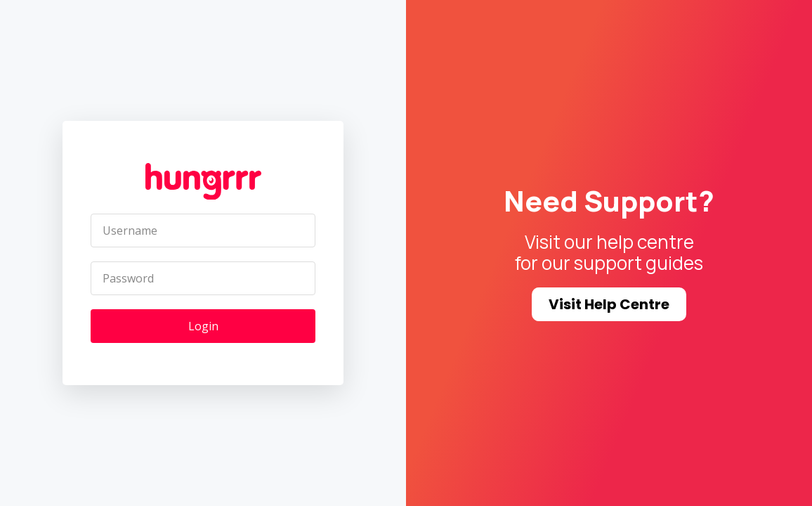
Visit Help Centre (609, 304)
